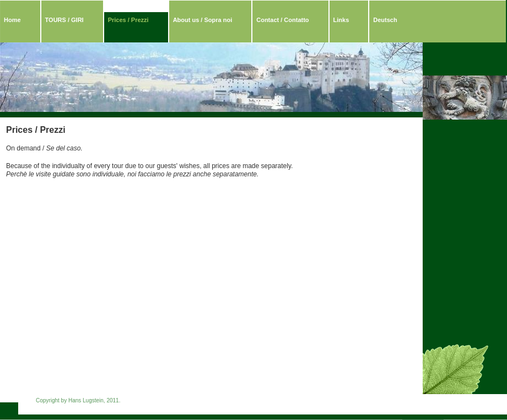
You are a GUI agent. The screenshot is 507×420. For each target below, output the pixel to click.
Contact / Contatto (282, 20)
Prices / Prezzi (128, 20)
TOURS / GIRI (64, 20)
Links (341, 20)
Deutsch (385, 20)
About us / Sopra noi (203, 20)
